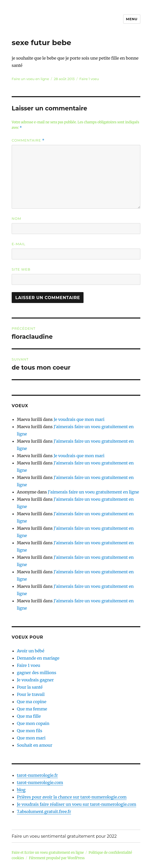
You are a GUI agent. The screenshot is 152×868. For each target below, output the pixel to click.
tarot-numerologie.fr (37, 775)
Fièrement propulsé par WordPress (57, 858)
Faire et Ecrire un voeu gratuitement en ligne (48, 853)
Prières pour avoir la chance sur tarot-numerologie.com (72, 797)
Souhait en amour (35, 745)
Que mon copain (33, 723)
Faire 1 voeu (89, 79)
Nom (16, 218)
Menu (132, 19)
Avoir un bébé (31, 651)
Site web (21, 269)
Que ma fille (29, 716)
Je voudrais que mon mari (79, 419)
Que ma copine (32, 702)
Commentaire (28, 140)
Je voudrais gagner (35, 680)
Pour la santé (30, 687)
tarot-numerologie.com (40, 782)
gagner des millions (37, 673)
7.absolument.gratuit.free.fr (44, 811)
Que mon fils (30, 731)
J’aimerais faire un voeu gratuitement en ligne (94, 492)
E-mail (19, 244)
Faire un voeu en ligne (30, 79)
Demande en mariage (38, 658)
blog (21, 790)
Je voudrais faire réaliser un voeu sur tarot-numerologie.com (77, 804)
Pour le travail (31, 694)
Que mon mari (31, 738)
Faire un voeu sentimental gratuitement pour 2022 (64, 836)
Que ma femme (32, 709)
